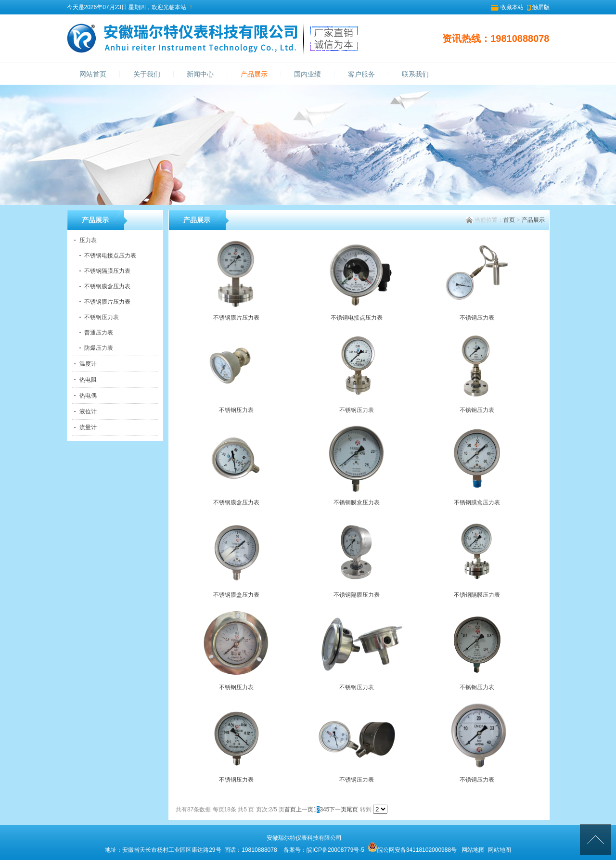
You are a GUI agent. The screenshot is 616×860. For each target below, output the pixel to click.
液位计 (88, 411)
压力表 (88, 240)
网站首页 (93, 74)
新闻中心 (200, 74)
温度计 (88, 364)
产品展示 (254, 74)
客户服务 (361, 74)
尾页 (352, 809)
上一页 (305, 809)
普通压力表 (99, 333)
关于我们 (147, 74)
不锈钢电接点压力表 (110, 256)
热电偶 (88, 396)
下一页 (338, 809)
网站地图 (473, 850)
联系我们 (415, 74)
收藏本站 (512, 7)
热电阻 (88, 380)
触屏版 (541, 7)
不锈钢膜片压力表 (107, 302)
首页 (509, 220)
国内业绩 (308, 74)
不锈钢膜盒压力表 (107, 286)
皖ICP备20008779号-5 (335, 850)
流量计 (88, 427)
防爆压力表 (99, 348)
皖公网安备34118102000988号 (417, 850)
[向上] (596, 840)
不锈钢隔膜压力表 (107, 271)
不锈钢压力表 (102, 317)
